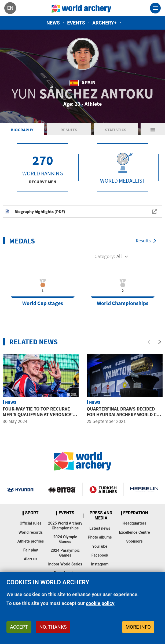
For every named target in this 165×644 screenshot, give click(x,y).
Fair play (31, 550)
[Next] (160, 342)
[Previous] (149, 342)
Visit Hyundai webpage (21, 489)
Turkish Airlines (103, 489)
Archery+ (104, 23)
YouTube (100, 546)
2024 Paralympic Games (65, 553)
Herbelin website (144, 489)
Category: (105, 256)
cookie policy (100, 603)
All (119, 256)
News (53, 23)
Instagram (100, 564)
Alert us (31, 559)
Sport (32, 513)
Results (69, 130)
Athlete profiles (31, 541)
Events (76, 23)
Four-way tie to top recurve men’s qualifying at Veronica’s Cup (39, 415)
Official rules (30, 523)
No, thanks (53, 627)
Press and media (101, 516)
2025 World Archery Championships (65, 526)
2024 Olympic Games (65, 539)
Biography (22, 130)
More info (138, 627)
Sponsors (134, 541)
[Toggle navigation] (155, 8)
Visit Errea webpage (62, 489)
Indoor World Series (65, 564)
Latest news (100, 528)
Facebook (100, 555)
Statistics (116, 130)
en (10, 8)
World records (31, 532)
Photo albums (100, 537)
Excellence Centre (134, 532)
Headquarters (134, 523)
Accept (19, 627)
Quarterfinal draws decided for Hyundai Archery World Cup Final (125, 415)
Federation (136, 513)
